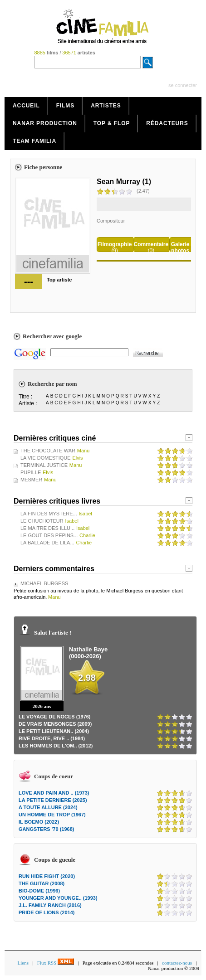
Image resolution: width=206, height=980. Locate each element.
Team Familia (34, 141)
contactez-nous (177, 963)
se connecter (183, 85)
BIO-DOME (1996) (39, 891)
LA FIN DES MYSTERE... (49, 514)
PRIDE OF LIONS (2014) (47, 912)
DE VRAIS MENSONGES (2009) (55, 724)
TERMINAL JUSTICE (44, 465)
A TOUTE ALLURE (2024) (48, 807)
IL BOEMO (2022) (39, 822)
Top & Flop (112, 123)
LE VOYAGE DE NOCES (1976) (55, 717)
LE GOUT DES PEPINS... (49, 535)
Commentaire (151, 244)
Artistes (106, 106)
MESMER (31, 480)
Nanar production (45, 123)
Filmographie (115, 244)
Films (66, 106)
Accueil (26, 106)
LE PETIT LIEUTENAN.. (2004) (54, 731)
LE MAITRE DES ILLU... (47, 528)
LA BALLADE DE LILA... (47, 543)
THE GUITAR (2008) (42, 883)
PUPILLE (31, 472)
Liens (23, 963)
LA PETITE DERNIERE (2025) (53, 800)
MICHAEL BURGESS (44, 583)
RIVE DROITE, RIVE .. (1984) (52, 738)
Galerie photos (180, 247)
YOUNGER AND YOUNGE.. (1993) (58, 898)
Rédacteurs (167, 123)
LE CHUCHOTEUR (42, 521)
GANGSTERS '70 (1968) (46, 829)
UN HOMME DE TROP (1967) (52, 815)
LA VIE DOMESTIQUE (46, 458)
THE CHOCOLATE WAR (48, 451)
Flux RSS (56, 963)
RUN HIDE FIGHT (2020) (47, 876)
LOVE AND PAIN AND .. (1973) (54, 793)
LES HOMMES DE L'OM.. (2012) (56, 746)
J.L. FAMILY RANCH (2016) (50, 905)
